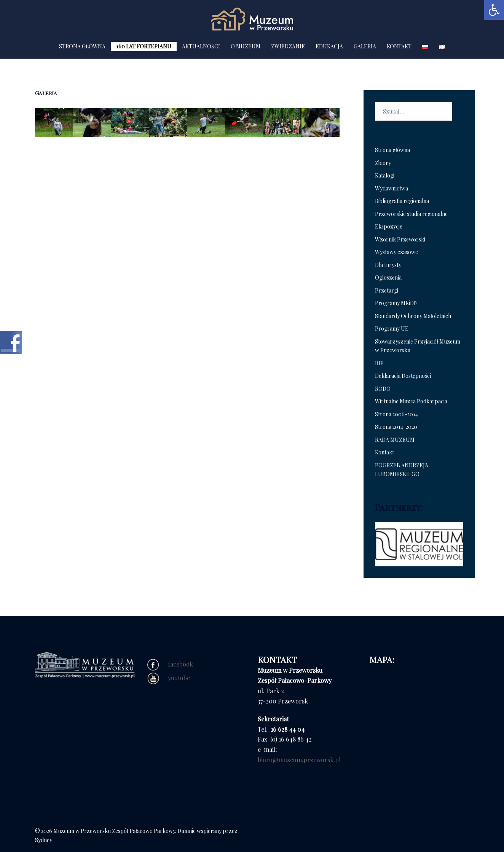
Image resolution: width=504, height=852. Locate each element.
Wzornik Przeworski (400, 239)
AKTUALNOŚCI (201, 46)
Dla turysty (388, 265)
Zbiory (383, 163)
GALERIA (365, 46)
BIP (379, 363)
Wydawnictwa (392, 188)
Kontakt (384, 452)
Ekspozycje (389, 226)
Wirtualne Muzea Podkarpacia (411, 401)
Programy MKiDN (396, 303)
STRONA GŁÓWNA (82, 46)
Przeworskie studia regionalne (411, 214)
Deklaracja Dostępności (403, 376)
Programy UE (392, 328)
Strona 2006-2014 (396, 414)
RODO (383, 389)
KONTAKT (399, 46)
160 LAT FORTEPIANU (144, 46)
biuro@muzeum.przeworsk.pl (299, 760)
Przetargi (387, 290)
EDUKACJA (329, 46)
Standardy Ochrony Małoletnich (413, 316)
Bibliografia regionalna (402, 201)
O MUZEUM (246, 46)
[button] (494, 10)
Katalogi (385, 175)
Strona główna (392, 150)
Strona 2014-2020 (396, 427)
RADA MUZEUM (395, 440)
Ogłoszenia (388, 277)
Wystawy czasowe (396, 252)
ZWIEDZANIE (288, 46)
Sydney (44, 840)
